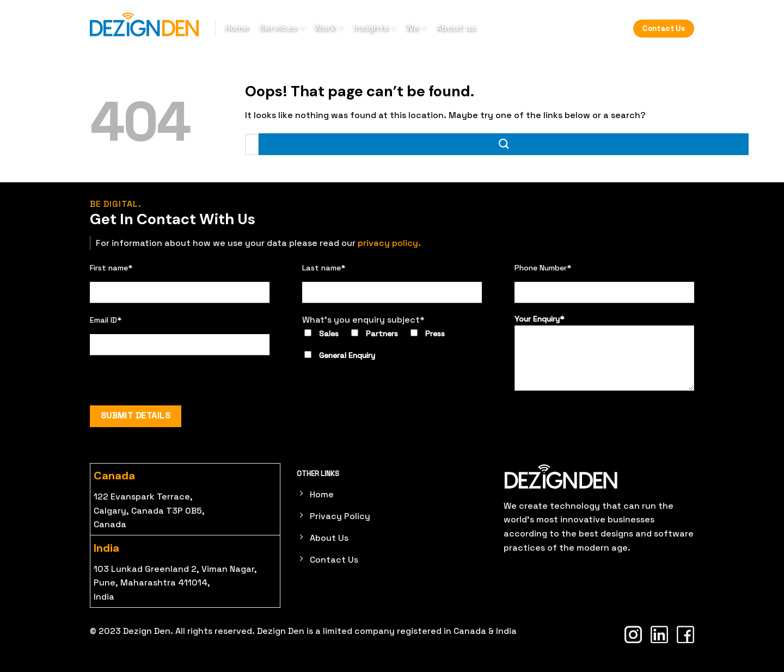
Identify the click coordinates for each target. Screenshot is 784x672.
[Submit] (504, 144)
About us (456, 28)
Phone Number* (543, 268)
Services (282, 28)
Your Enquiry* (604, 352)
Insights (375, 28)
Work (329, 28)
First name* (111, 268)
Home (237, 28)
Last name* (324, 268)
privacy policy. (389, 243)
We (416, 28)
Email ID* (106, 320)
